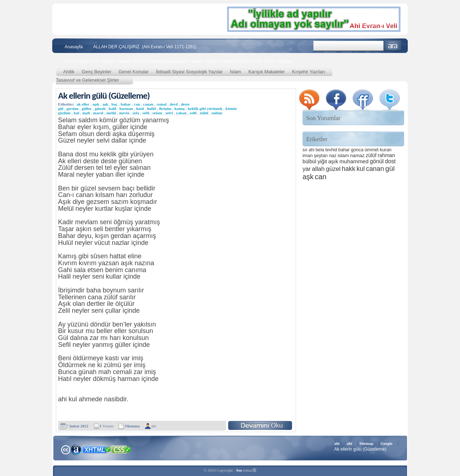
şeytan (321, 155)
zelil (193, 113)
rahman (386, 155)
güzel (333, 169)
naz (333, 155)
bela (320, 150)
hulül (151, 108)
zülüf (204, 113)
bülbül (309, 161)
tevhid (331, 150)
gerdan (72, 108)
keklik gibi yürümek (205, 108)
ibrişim (165, 108)
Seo (239, 470)
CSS (121, 449)
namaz (357, 155)
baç (114, 104)
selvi (169, 113)
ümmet (372, 150)
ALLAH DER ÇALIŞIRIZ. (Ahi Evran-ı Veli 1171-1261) (145, 47)
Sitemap (367, 443)
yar (307, 169)
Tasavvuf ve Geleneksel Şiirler (87, 80)
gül (390, 169)
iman (308, 155)
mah (86, 113)
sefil (146, 113)
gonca (357, 150)
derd (174, 104)
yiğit (322, 161)
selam (157, 113)
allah (318, 169)
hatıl (140, 108)
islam (343, 155)
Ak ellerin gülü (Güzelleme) (104, 96)
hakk (348, 169)
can (137, 104)
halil (113, 108)
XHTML (96, 449)
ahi (154, 426)
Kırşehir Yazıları (309, 72)
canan (148, 104)
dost (390, 161)
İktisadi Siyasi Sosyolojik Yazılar (189, 72)
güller (87, 108)
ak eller (83, 104)
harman (126, 108)
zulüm (217, 113)
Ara (393, 46)
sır (305, 150)
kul (76, 113)
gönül (377, 161)
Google (387, 443)
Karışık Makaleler (267, 72)
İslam (236, 72)
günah (100, 108)
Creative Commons (65, 449)
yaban (181, 113)
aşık (96, 104)
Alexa (76, 450)
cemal (161, 104)
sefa (136, 113)
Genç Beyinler (96, 72)
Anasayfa (74, 47)
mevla (124, 113)
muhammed (354, 161)
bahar (126, 104)
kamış (180, 108)
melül (111, 113)
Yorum (107, 426)
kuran (386, 150)
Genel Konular (134, 72)
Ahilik (69, 72)
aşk (106, 104)
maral (98, 113)
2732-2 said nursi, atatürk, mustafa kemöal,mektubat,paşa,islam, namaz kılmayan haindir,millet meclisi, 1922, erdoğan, (179, 61)
